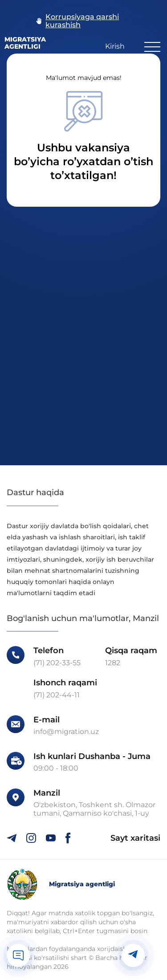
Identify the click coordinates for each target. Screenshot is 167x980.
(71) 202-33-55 (57, 663)
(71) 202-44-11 (57, 695)
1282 (113, 663)
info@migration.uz (66, 732)
